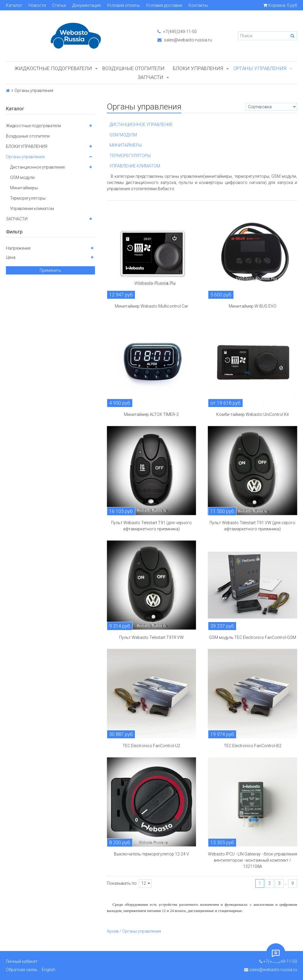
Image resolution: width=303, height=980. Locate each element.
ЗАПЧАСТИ (150, 77)
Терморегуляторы (28, 198)
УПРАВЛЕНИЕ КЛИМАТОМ (135, 166)
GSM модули (22, 177)
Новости (37, 5)
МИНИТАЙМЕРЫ (126, 145)
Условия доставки (164, 5)
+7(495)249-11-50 (177, 32)
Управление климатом (32, 209)
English (49, 970)
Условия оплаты (123, 5)
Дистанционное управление (37, 167)
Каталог (14, 5)
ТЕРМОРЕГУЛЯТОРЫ (130, 156)
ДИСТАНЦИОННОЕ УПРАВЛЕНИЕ (141, 125)
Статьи (59, 5)
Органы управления (260, 68)
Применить (50, 270)
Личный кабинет (22, 961)
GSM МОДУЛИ (123, 135)
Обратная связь (22, 970)
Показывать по (122, 883)
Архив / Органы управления (134, 931)
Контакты (198, 5)
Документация (86, 5)
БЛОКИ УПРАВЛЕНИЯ (198, 68)
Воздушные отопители (133, 68)
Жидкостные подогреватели (53, 68)
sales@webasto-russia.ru (185, 40)
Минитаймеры (24, 188)
